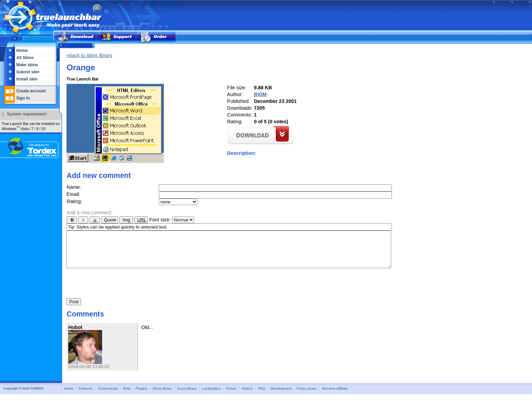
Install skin (27, 79)
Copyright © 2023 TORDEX (23, 396)
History (247, 396)
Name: (74, 187)
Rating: (74, 201)
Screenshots (108, 396)
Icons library (187, 396)
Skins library (163, 396)
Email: (73, 194)
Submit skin (28, 72)
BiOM (261, 94)
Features (85, 396)
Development (281, 396)
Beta (127, 396)
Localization (211, 396)
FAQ (261, 396)
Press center (307, 396)
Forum (231, 396)
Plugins (142, 396)
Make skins (27, 65)
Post (74, 309)
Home (22, 51)
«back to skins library (89, 55)
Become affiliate (335, 396)
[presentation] (118, 289)
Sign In (23, 98)
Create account (31, 91)
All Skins (25, 58)
